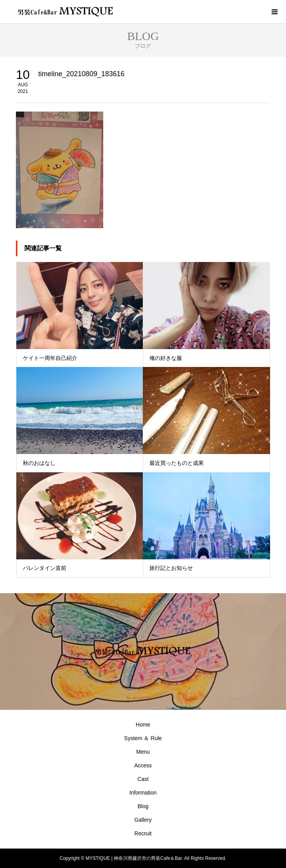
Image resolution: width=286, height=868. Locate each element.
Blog (143, 806)
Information (143, 793)
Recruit (143, 833)
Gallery (143, 820)
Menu (143, 752)
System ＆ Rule (143, 738)
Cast (143, 779)
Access (143, 765)
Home (143, 725)
